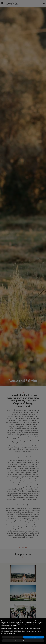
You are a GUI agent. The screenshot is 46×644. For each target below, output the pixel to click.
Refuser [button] (12, 637)
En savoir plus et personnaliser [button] (23, 641)
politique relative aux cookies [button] (10, 625)
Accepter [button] (34, 637)
